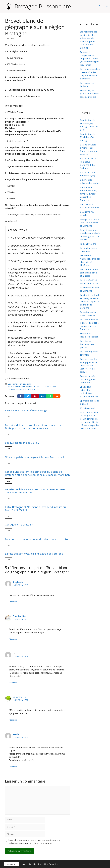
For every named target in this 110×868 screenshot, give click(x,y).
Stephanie (18, 582)
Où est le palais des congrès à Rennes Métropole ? (35, 457)
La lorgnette (19, 697)
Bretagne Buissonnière (43, 6)
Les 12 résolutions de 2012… (22, 443)
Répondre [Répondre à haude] (13, 767)
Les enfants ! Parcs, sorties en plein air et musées (89, 273)
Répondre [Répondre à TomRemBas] (13, 639)
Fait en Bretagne (88, 244)
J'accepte (11, 864)
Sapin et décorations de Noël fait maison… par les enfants (32, 386)
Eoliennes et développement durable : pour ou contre (37, 539)
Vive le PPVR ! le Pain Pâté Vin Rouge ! (27, 410)
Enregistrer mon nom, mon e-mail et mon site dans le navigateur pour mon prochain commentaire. (34, 842)
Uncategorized (87, 408)
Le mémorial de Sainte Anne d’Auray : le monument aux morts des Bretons (35, 491)
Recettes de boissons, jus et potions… (88, 344)
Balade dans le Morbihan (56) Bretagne (87, 137)
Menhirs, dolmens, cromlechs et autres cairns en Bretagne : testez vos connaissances (34, 426)
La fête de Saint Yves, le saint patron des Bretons (34, 554)
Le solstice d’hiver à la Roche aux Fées (24, 389)
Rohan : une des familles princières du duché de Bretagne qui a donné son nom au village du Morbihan (37, 473)
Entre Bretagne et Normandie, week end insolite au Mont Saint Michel (35, 508)
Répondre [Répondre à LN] (13, 683)
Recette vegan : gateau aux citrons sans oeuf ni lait (89, 94)
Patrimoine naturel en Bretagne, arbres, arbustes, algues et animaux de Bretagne (90, 301)
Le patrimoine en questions (19, 384)
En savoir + (53, 864)
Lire (9, 417)
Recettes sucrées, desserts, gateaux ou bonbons (89, 379)
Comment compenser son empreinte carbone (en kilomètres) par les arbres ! (90, 58)
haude (16, 734)
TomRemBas (19, 616)
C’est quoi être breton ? (19, 524)
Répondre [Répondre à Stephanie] (13, 602)
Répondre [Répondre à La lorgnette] (13, 720)
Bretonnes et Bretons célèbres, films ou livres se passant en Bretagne (89, 194)
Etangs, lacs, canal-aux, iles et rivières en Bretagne (89, 223)
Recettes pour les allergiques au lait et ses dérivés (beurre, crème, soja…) (89, 365)
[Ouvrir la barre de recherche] (100, 6)
